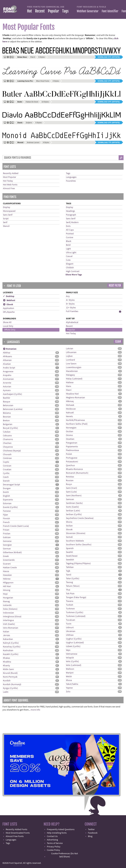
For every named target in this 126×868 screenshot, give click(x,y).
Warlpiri (70, 673)
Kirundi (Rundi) (10, 673)
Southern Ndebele (75, 541)
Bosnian (7, 417)
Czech (6, 477)
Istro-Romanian (11, 628)
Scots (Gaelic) (72, 507)
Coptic (6, 462)
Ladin (6, 692)
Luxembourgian (74, 367)
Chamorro (8, 439)
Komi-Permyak (10, 677)
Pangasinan (72, 443)
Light (68, 249)
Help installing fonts (57, 833)
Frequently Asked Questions (61, 829)
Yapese (69, 688)
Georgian (7, 545)
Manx (68, 386)
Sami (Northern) (74, 496)
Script (6, 219)
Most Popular (10, 177)
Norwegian (71, 428)
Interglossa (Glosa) (12, 617)
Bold (68, 245)
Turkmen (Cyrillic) (75, 612)
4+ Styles (70, 300)
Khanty (6, 666)
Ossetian (70, 439)
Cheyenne (8, 447)
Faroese (7, 511)
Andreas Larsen (33, 143)
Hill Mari (7, 586)
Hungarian (8, 598)
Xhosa (69, 680)
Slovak (69, 530)
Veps (68, 650)
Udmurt (70, 628)
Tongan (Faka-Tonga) (76, 597)
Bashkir (7, 398)
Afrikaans (7, 356)
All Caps (70, 230)
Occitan (70, 432)
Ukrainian (71, 631)
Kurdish (7, 681)
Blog (90, 836)
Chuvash (7, 454)
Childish (70, 268)
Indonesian (8, 613)
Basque (7, 402)
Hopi (5, 594)
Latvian (70, 349)
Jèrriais (6, 635)
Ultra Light (71, 253)
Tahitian (70, 567)
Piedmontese (72, 450)
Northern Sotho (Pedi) (77, 424)
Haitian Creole (10, 568)
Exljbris (29, 123)
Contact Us (52, 836)
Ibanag (6, 602)
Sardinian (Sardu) (74, 503)
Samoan (70, 499)
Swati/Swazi (72, 556)
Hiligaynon (8, 583)
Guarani (7, 564)
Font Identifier (110, 11)
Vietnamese (72, 654)
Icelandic (7, 605)
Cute (68, 260)
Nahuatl (70, 413)
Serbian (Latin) (73, 511)
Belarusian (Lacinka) (13, 409)
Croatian (7, 470)
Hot (29, 11)
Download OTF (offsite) (109, 57)
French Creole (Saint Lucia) (16, 526)
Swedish (70, 560)
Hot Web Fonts (10, 185)
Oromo (69, 435)
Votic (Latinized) (74, 665)
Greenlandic (9, 560)
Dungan (7, 488)
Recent (40, 11)
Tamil (69, 575)
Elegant (70, 264)
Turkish (70, 605)
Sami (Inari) (71, 488)
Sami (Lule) (71, 492)
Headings (70, 211)
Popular (53, 11)
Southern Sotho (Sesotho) (79, 545)
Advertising (52, 840)
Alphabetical (72, 322)
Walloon (70, 669)
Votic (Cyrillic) (72, 661)
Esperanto (8, 500)
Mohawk (70, 405)
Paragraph (71, 215)
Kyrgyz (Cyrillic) (10, 688)
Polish (69, 454)
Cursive (70, 237)
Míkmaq (70, 401)
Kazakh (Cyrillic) (11, 654)
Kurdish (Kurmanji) (12, 684)
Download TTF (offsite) (109, 143)
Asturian (7, 387)
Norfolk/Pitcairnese (75, 420)
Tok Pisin (70, 594)
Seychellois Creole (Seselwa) (80, 518)
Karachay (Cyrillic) (12, 647)
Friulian (7, 534)
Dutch (6, 492)
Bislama (7, 413)
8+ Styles (70, 304)
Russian (70, 481)
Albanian (7, 360)
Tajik (68, 571)
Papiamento (72, 447)
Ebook (8, 305)
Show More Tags (74, 275)
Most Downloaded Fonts (18, 833)
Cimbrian (7, 458)
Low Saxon (71, 364)
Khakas (6, 658)
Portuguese (72, 458)
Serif (5, 222)
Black (69, 241)
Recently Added (11, 173)
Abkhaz (7, 353)
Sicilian (69, 526)
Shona (69, 522)
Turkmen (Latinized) (76, 616)
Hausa (6, 571)
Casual (69, 256)
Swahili (69, 552)
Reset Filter (115, 286)
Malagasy (70, 375)
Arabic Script (9, 368)
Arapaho (7, 375)
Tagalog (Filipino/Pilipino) (78, 563)
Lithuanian (71, 352)
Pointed (70, 234)
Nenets (69, 416)
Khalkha (7, 662)
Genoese (7, 541)
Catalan (7, 432)
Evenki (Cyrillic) (10, 507)
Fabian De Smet (32, 102)
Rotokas (70, 477)
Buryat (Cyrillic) (10, 428)
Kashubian (8, 651)
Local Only (8, 326)
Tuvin (69, 624)
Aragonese (8, 372)
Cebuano (7, 436)
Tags (65, 11)
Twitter (91, 829)
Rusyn (69, 484)
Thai (68, 590)
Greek (6, 556)
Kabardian (8, 639)
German (7, 549)
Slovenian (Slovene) (76, 533)
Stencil (6, 226)
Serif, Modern (72, 222)
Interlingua (8, 620)
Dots (68, 226)
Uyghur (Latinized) (75, 643)
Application (9, 308)
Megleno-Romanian (75, 398)
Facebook (93, 833)
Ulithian (70, 635)
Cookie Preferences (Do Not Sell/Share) (65, 855)
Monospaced (9, 211)
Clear (118, 342)
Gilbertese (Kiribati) (12, 552)
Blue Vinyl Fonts (43, 81)
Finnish (6, 519)
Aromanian (8, 379)
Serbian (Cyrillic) (74, 514)
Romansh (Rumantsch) (77, 473)
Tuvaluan (71, 620)
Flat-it (33, 57)
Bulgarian (8, 424)
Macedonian (72, 371)
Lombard (70, 360)
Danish (6, 481)
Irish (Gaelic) (9, 624)
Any (68, 296)
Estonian (7, 503)
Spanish (70, 548)
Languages (71, 177)
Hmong (7, 590)
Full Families (72, 311)
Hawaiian (7, 575)
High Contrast (73, 271)
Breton (6, 421)
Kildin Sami (8, 669)
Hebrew (7, 579)
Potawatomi (72, 462)
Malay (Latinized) (74, 379)
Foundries (71, 181)
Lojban (69, 356)
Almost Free (9, 188)
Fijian (5, 515)
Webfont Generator (88, 11)
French (6, 522)
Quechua (70, 465)
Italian (6, 632)
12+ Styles (71, 308)
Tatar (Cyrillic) (73, 579)
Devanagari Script (11, 485)
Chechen (7, 443)
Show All (7, 322)
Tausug (69, 582)
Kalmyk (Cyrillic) (11, 643)
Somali (69, 537)
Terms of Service (55, 843)
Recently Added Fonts (16, 829)
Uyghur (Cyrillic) (74, 639)
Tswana (70, 601)
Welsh (69, 677)
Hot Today (8, 181)
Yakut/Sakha (72, 684)
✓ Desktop (9, 296)
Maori (69, 390)
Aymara (7, 390)
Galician (7, 537)
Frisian (6, 530)
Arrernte (7, 383)
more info (35, 710)
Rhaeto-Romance (74, 469)
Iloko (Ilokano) (10, 609)
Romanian (10, 349)
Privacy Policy (54, 847)
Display (7, 207)
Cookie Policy (53, 850)
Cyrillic (6, 473)
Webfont (9, 300)
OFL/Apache (9, 312)
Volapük (70, 658)
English (6, 496)
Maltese (70, 383)
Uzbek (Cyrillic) (73, 646)
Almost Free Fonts (15, 836)
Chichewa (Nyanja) (12, 451)
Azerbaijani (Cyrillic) (12, 394)
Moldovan (71, 409)
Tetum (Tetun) (73, 586)
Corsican (7, 466)
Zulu (68, 692)
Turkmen (70, 609)
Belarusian (8, 405)
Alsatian (7, 364)
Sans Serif (8, 215)
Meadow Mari (72, 394)
